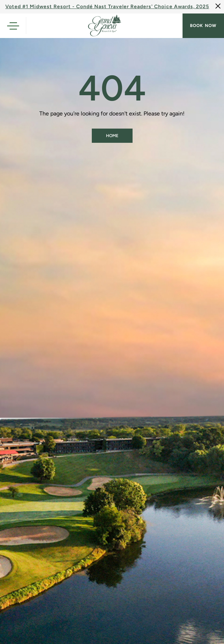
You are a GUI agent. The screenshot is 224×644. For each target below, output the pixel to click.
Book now (203, 26)
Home (112, 136)
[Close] (218, 6)
